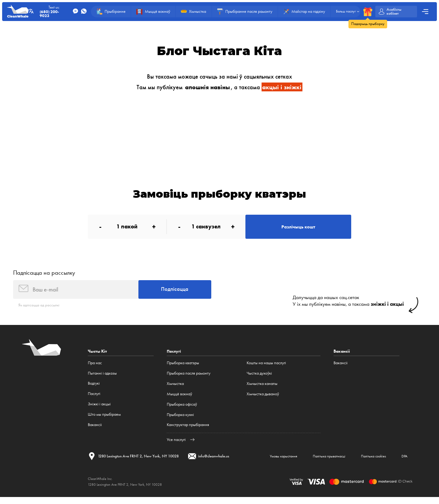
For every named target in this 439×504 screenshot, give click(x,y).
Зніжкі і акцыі (99, 409)
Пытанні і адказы (102, 378)
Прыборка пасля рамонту (189, 378)
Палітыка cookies (367, 462)
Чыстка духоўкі (259, 378)
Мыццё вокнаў (179, 399)
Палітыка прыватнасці (317, 462)
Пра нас (95, 368)
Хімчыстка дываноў (263, 399)
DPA (403, 462)
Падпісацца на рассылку (44, 276)
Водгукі (94, 388)
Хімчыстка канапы (262, 388)
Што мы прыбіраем (104, 419)
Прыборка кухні (180, 419)
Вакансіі (95, 430)
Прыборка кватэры (183, 368)
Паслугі (94, 399)
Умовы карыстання (266, 462)
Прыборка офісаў (182, 409)
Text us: (55, 12)
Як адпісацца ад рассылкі (40, 310)
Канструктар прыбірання (188, 430)
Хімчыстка (175, 388)
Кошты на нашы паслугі (266, 368)
